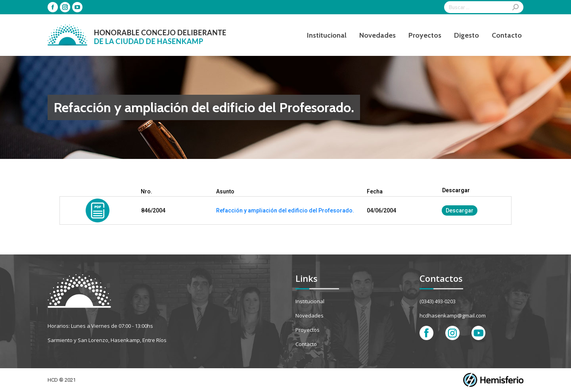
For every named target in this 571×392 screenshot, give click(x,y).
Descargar (460, 210)
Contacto (306, 344)
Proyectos (308, 330)
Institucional (310, 301)
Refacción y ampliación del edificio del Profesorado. (285, 210)
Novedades (309, 316)
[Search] (484, 7)
